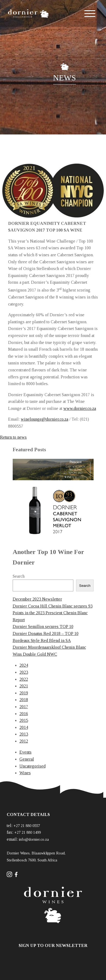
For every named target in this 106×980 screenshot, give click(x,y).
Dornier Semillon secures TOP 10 (43, 626)
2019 (24, 693)
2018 (24, 700)
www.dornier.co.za (80, 408)
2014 (24, 727)
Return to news (13, 437)
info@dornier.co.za (34, 839)
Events (25, 752)
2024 (24, 665)
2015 (24, 720)
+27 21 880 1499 (28, 832)
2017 (24, 707)
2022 (24, 679)
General (27, 759)
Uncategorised (33, 766)
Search (19, 576)
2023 (24, 672)
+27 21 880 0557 (27, 826)
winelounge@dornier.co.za (45, 419)
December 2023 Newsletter (37, 599)
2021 (24, 686)
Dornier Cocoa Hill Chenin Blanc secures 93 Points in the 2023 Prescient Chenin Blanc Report (53, 613)
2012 (24, 741)
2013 (24, 734)
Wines (25, 773)
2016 (24, 714)
